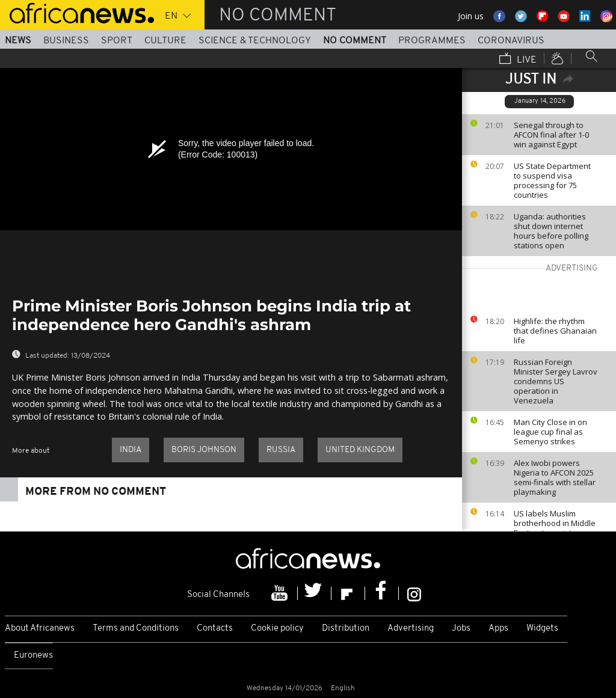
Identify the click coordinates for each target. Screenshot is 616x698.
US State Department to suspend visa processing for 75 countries (552, 180)
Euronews (33, 656)
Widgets (542, 629)
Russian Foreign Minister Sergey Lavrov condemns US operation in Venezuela (556, 381)
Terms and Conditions (136, 629)
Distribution (346, 629)
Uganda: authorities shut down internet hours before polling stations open (551, 231)
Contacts (215, 629)
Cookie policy (277, 629)
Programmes (432, 41)
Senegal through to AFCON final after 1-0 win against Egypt (551, 135)
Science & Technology (255, 41)
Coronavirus (511, 41)
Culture (165, 41)
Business (66, 41)
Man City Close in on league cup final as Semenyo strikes (550, 432)
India (131, 450)
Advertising (411, 629)
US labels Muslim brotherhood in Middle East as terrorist (555, 523)
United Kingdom (360, 450)
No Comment (355, 41)
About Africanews (40, 629)
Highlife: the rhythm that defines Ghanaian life (555, 331)
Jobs (461, 629)
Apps (498, 629)
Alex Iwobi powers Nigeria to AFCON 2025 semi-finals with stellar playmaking (555, 477)
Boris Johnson (204, 450)
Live (518, 60)
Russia (281, 450)
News (18, 41)
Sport (117, 41)
